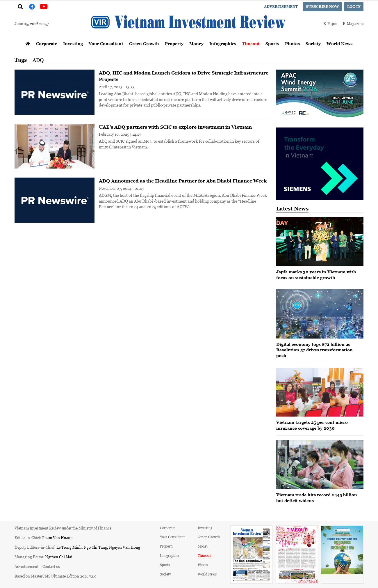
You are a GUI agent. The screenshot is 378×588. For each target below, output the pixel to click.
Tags (21, 60)
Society (313, 44)
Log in (354, 7)
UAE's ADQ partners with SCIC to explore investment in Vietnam (175, 127)
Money (196, 44)
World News (339, 44)
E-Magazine (353, 23)
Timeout (251, 44)
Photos (292, 44)
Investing (73, 44)
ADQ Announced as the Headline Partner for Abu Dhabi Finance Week (183, 181)
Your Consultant (106, 44)
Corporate (47, 44)
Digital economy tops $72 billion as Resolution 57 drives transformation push (314, 350)
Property (174, 44)
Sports (272, 44)
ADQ (38, 60)
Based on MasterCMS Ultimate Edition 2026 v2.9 (55, 576)
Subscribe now (322, 7)
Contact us (51, 566)
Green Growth (144, 44)
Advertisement (281, 7)
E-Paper (330, 23)
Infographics (223, 44)
